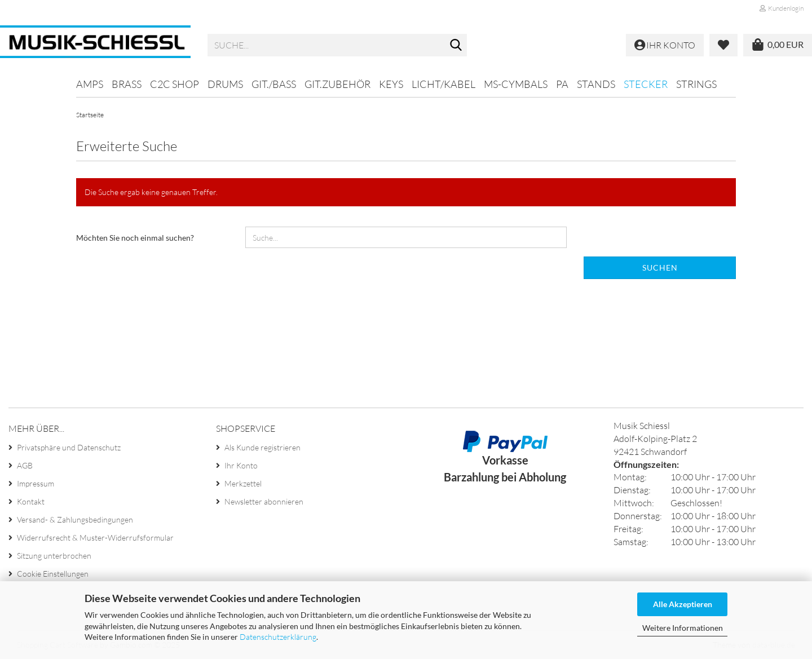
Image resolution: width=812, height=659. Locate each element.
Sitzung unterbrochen (54, 556)
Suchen (660, 267)
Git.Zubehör (337, 84)
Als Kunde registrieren (262, 447)
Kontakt (31, 501)
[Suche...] (456, 46)
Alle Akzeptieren (683, 604)
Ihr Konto (241, 465)
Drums (225, 84)
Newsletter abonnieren (264, 501)
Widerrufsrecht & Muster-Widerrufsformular (95, 538)
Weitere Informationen (683, 628)
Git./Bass (274, 84)
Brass (127, 84)
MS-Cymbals (516, 84)
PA (562, 84)
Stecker (646, 84)
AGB (25, 465)
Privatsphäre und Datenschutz (69, 447)
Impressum (36, 483)
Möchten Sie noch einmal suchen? (135, 238)
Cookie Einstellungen (53, 574)
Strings (696, 84)
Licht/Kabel (443, 84)
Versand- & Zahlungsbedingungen (75, 519)
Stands (596, 84)
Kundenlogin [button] (782, 8)
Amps (90, 84)
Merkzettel (243, 483)
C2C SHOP (175, 84)
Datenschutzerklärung (278, 637)
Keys (391, 84)
